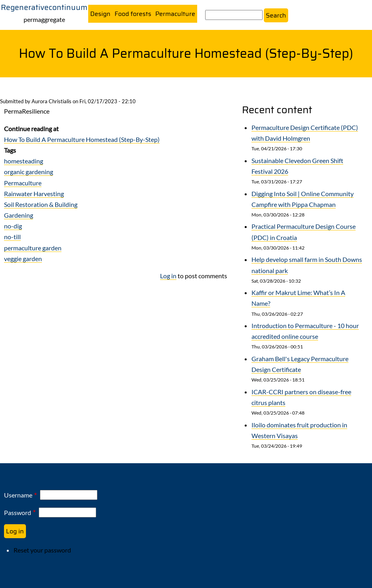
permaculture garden (33, 248)
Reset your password (42, 550)
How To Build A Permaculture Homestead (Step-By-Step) (82, 139)
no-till (12, 237)
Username (18, 495)
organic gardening (29, 172)
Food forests (133, 14)
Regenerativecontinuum (44, 7)
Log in (168, 276)
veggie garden (23, 259)
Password (18, 512)
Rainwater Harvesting (34, 194)
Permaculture (175, 14)
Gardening (19, 215)
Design (100, 14)
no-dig (13, 226)
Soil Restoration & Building (41, 204)
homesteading (24, 161)
